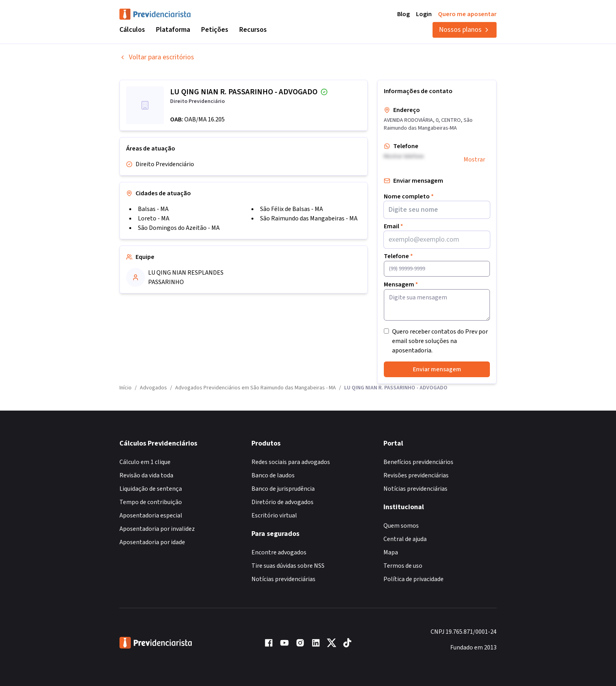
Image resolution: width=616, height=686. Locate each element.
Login (424, 14)
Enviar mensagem (437, 369)
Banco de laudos (273, 475)
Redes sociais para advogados (291, 462)
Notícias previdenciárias (283, 579)
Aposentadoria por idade (152, 542)
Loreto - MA (154, 218)
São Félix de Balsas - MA (291, 209)
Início (126, 388)
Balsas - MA (153, 209)
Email (393, 226)
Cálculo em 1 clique (145, 462)
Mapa (391, 552)
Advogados (153, 388)
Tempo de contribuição (151, 502)
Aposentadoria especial (151, 515)
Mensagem (401, 284)
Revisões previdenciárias (416, 475)
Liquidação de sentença (151, 489)
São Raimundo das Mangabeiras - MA (309, 218)
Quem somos (401, 526)
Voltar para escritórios (157, 57)
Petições (215, 30)
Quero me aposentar (467, 14)
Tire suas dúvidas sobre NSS (288, 566)
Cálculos (132, 30)
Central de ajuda (405, 539)
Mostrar (474, 160)
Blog (403, 14)
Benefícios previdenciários (418, 462)
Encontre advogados (279, 552)
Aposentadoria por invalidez (157, 529)
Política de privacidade (413, 579)
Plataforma (173, 30)
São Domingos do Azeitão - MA (179, 228)
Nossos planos (465, 30)
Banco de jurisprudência (283, 489)
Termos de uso (403, 566)
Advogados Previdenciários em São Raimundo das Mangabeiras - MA (256, 388)
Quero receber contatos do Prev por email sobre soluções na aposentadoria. (440, 341)
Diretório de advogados (282, 502)
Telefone (398, 256)
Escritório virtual (274, 515)
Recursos (253, 30)
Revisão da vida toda (146, 475)
